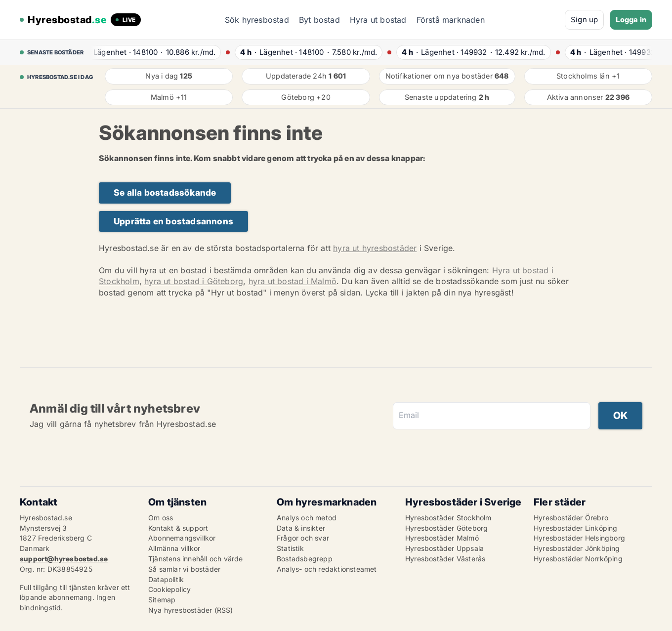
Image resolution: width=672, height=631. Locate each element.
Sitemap (162, 600)
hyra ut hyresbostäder (375, 248)
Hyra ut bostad (378, 20)
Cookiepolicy (169, 589)
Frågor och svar (303, 538)
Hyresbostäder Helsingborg (579, 538)
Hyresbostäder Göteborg (446, 528)
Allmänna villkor (174, 548)
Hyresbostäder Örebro (571, 518)
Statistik (290, 548)
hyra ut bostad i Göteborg (194, 281)
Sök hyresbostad (257, 20)
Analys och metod (307, 518)
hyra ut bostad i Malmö (293, 281)
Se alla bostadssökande (165, 192)
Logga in (631, 20)
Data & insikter (301, 528)
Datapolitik (166, 579)
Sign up (584, 20)
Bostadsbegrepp (305, 559)
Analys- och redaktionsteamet (327, 569)
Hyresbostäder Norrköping (578, 559)
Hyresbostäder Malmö (442, 538)
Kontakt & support (178, 528)
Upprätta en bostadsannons (173, 221)
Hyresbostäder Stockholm (448, 518)
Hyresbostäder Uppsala (444, 548)
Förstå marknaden (451, 20)
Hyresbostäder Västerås (445, 559)
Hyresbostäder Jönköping (577, 548)
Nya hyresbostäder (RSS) (191, 610)
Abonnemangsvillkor (182, 538)
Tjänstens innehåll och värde (196, 559)
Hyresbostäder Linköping (576, 528)
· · (152, 52)
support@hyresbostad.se (64, 559)
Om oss (161, 518)
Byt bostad (319, 20)
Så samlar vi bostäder (184, 569)
